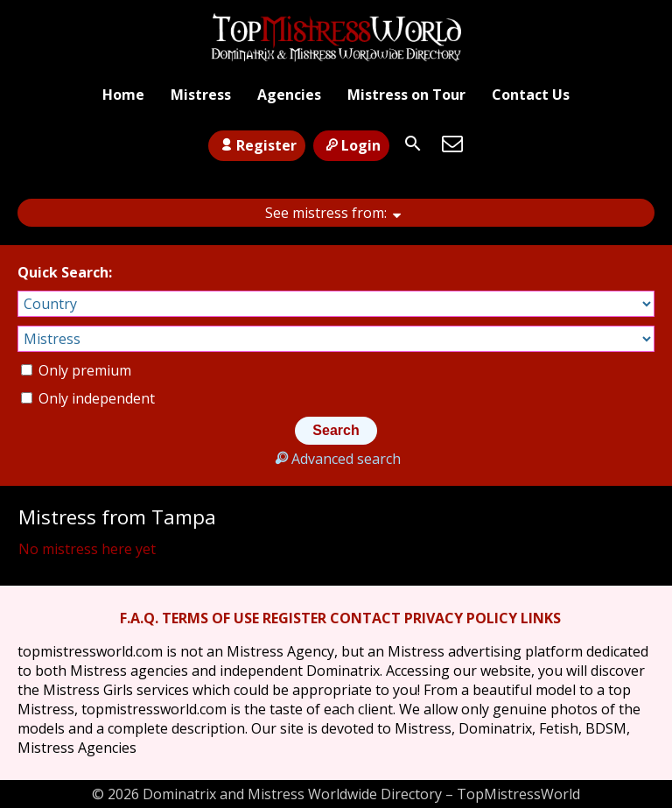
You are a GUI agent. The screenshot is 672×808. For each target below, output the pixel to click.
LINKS (541, 618)
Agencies (289, 95)
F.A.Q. (139, 618)
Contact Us (531, 95)
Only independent (88, 398)
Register (257, 145)
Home (123, 95)
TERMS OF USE (210, 618)
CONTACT (365, 618)
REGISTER (294, 618)
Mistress (201, 95)
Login (351, 145)
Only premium (76, 370)
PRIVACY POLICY (461, 618)
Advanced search (336, 459)
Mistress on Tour (406, 95)
